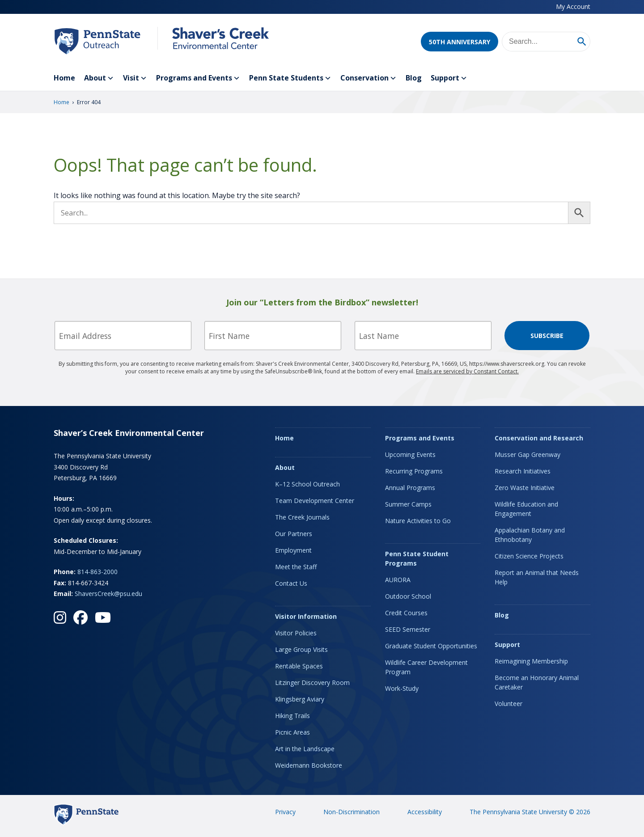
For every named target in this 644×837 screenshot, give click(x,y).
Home (64, 78)
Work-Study (402, 688)
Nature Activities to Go (418, 521)
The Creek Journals (302, 517)
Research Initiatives (523, 471)
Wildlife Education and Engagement (526, 509)
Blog (414, 78)
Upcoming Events (410, 454)
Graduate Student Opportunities (431, 646)
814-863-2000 (97, 572)
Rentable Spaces (299, 666)
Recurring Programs (414, 471)
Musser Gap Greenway (527, 454)
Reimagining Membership (531, 661)
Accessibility (425, 812)
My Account (573, 6)
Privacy (285, 812)
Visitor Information (306, 616)
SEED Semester (408, 629)
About (99, 78)
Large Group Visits (301, 649)
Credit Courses (406, 613)
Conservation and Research (539, 438)
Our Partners (294, 534)
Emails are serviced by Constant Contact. (467, 371)
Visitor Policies (296, 633)
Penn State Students (290, 78)
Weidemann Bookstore (309, 765)
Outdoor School (408, 596)
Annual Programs (410, 488)
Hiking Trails (292, 716)
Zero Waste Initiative (525, 488)
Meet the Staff (296, 567)
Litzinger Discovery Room (312, 683)
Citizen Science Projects (529, 556)
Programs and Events (198, 78)
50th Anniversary (460, 42)
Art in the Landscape (305, 749)
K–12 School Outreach (307, 484)
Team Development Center (315, 501)
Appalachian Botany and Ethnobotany (530, 535)
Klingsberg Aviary (300, 699)
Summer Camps (408, 504)
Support (449, 78)
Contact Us (291, 583)
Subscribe (547, 336)
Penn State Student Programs (417, 558)
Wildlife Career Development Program (426, 667)
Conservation (369, 78)
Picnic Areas (292, 732)
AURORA (398, 580)
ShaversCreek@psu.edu (108, 594)
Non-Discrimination (352, 812)
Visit (135, 78)
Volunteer (508, 704)
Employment (293, 550)
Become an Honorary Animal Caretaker (537, 682)
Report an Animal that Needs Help (537, 577)
